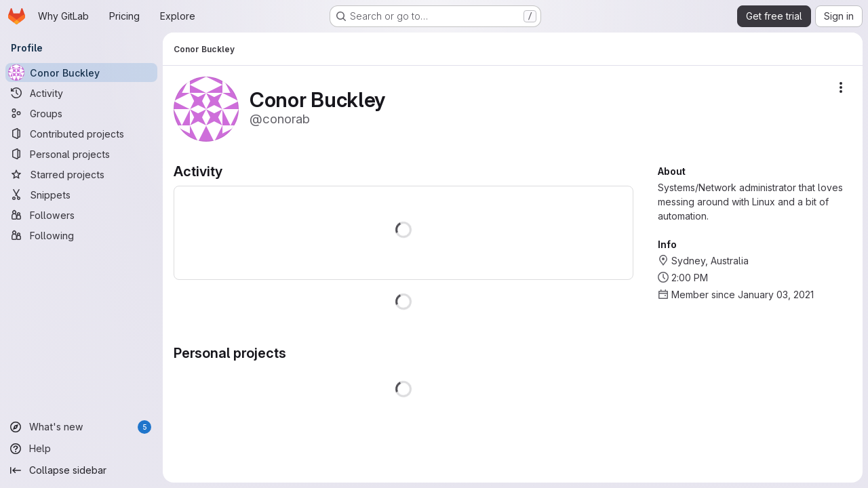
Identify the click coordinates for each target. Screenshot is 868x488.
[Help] (81, 449)
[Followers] (81, 215)
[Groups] (81, 113)
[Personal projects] (81, 154)
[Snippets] (81, 195)
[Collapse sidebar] (81, 470)
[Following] (81, 235)
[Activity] (81, 93)
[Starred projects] (81, 174)
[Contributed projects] (81, 134)
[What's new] (81, 427)
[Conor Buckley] (81, 73)
